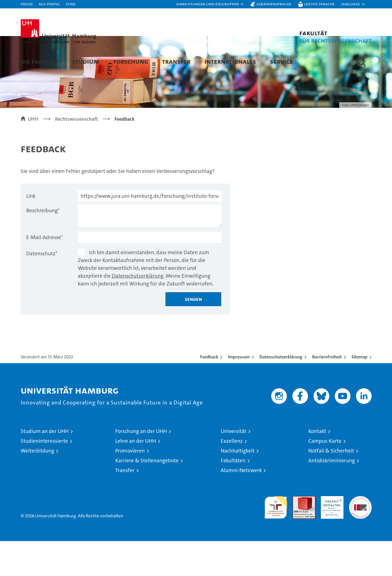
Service (282, 61)
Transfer (176, 61)
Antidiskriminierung (332, 495)
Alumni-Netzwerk (241, 505)
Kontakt (317, 466)
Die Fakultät (39, 61)
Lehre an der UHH (136, 476)
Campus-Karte (325, 476)
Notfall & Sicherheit (331, 486)
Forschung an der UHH (141, 466)
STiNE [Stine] (71, 4)
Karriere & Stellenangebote (147, 495)
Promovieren (130, 486)
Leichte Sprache (319, 4)
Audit (298, 534)
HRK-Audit (331, 534)
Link (31, 231)
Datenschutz (42, 288)
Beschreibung (43, 245)
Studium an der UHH (45, 466)
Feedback (209, 392)
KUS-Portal (49, 4)
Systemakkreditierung (360, 534)
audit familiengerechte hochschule (276, 540)
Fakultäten (233, 495)
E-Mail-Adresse (45, 272)
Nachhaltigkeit (238, 486)
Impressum (239, 392)
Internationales (230, 61)
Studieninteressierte (44, 476)
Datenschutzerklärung (138, 311)
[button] (210, 4)
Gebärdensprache (274, 4)
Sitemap (359, 392)
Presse (27, 4)
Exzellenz (232, 476)
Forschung (131, 61)
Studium (86, 61)
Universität (234, 466)
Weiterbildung (37, 486)
